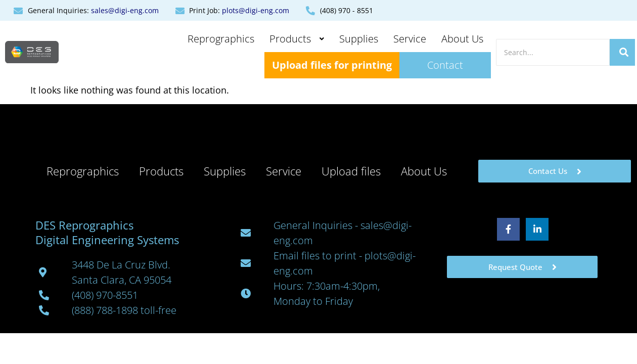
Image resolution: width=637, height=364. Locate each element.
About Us (462, 39)
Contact (445, 65)
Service (410, 39)
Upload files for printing (332, 65)
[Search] (553, 52)
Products (297, 39)
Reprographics (221, 39)
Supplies (359, 39)
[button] (297, 39)
